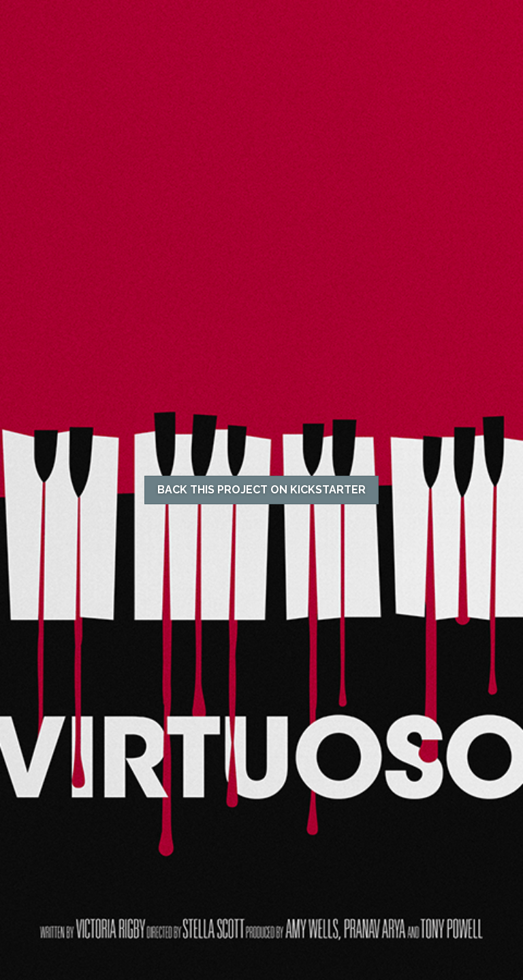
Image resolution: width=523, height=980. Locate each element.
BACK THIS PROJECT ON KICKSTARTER (261, 490)
